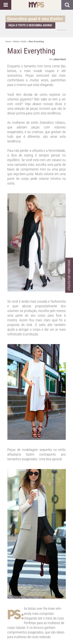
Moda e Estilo (20, 41)
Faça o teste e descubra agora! (30, 25)
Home (8, 41)
